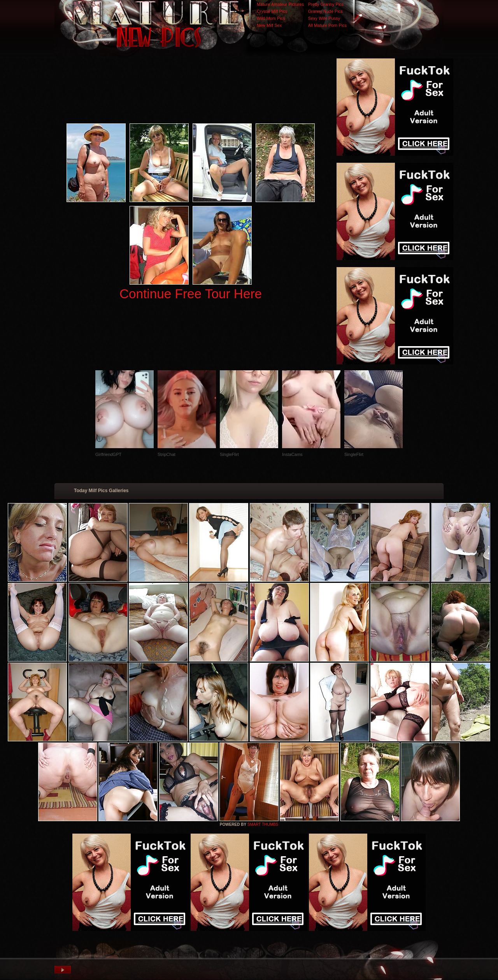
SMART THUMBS (263, 824)
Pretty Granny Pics (326, 4)
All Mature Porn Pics (328, 25)
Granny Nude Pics (325, 11)
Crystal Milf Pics (272, 11)
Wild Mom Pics (271, 18)
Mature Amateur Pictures (280, 4)
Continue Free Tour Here (191, 294)
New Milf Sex (269, 25)
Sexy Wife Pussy (324, 18)
